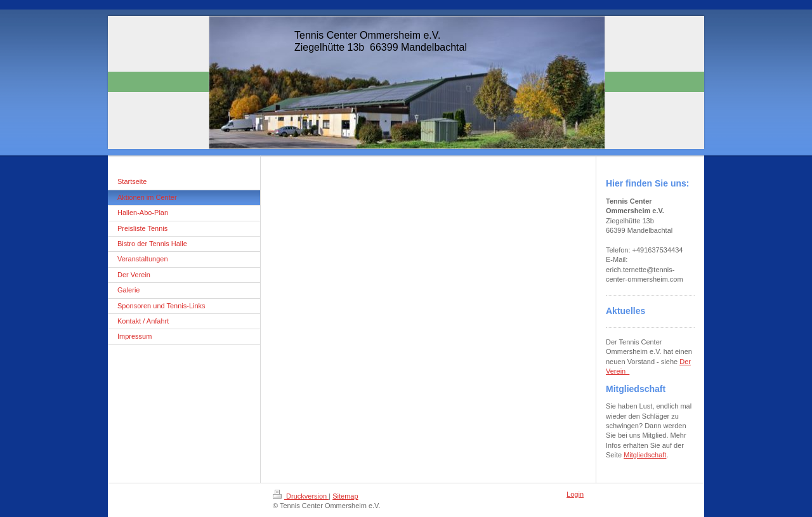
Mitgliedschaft (645, 455)
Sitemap (345, 496)
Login (575, 494)
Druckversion (301, 496)
